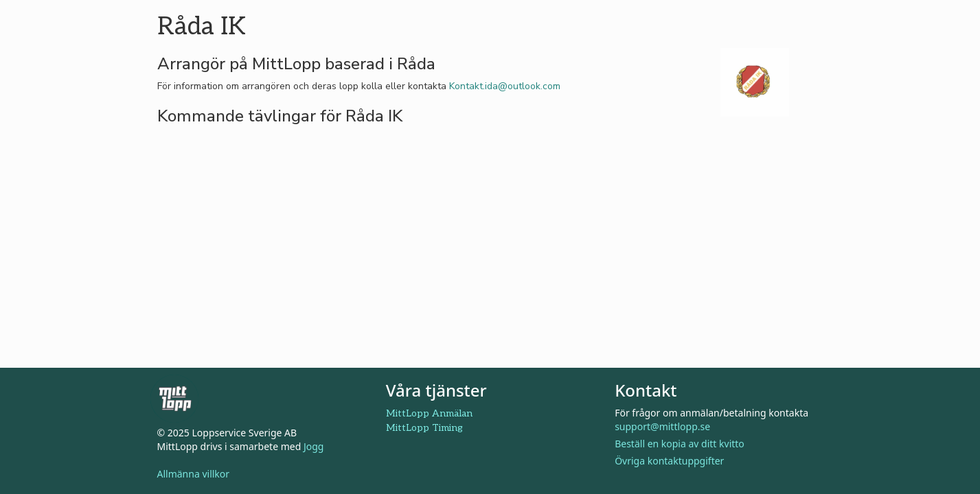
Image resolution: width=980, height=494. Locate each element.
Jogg (314, 446)
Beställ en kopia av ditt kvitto (680, 444)
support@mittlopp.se (662, 426)
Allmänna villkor (194, 474)
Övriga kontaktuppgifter (669, 461)
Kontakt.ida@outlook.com (505, 86)
